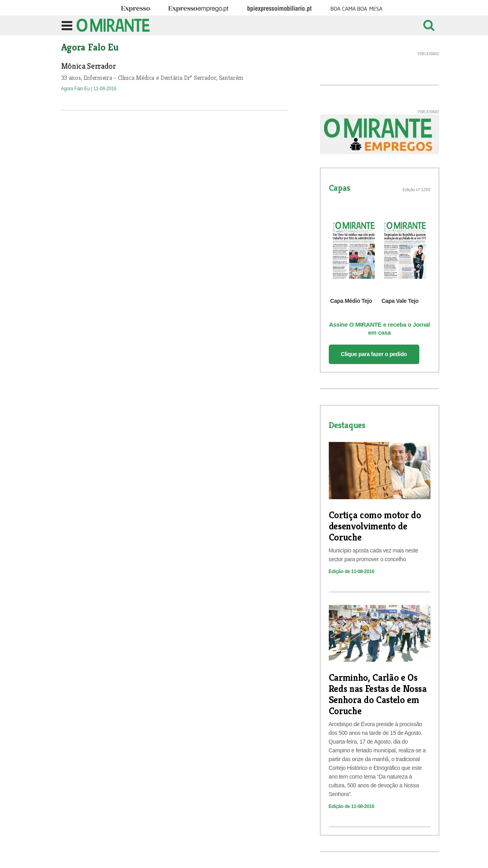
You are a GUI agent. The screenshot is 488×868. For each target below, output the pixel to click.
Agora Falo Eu (76, 89)
